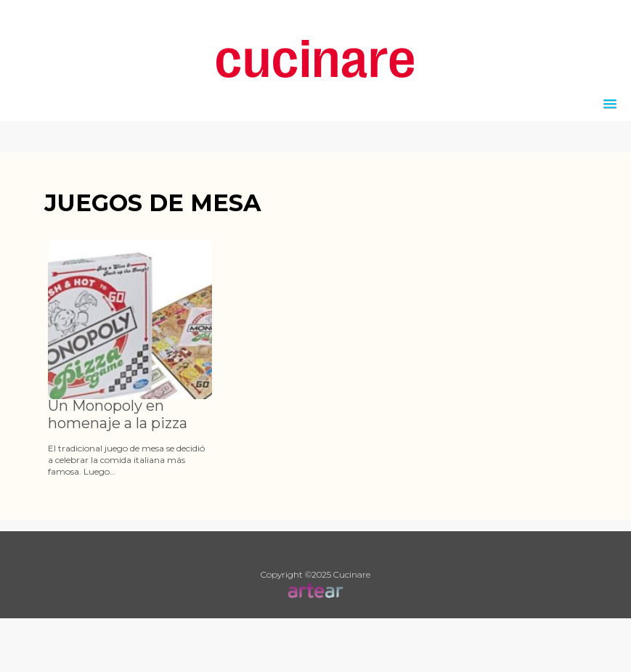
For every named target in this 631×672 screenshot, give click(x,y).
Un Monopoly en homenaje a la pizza (118, 414)
